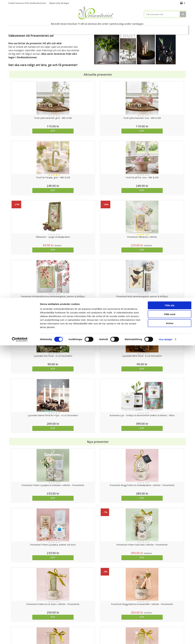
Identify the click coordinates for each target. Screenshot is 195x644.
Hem (118, 29)
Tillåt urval (170, 613)
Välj (120, 508)
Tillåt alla (170, 604)
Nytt (17, 29)
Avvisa (170, 622)
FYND (177, 29)
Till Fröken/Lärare (50, 29)
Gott (153, 29)
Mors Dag (31, 29)
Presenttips (102, 29)
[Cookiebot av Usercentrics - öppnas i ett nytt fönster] (20, 638)
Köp (31, 131)
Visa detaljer (166, 638)
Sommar (67, 29)
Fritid (141, 29)
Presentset (84, 29)
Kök (129, 29)
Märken (166, 29)
